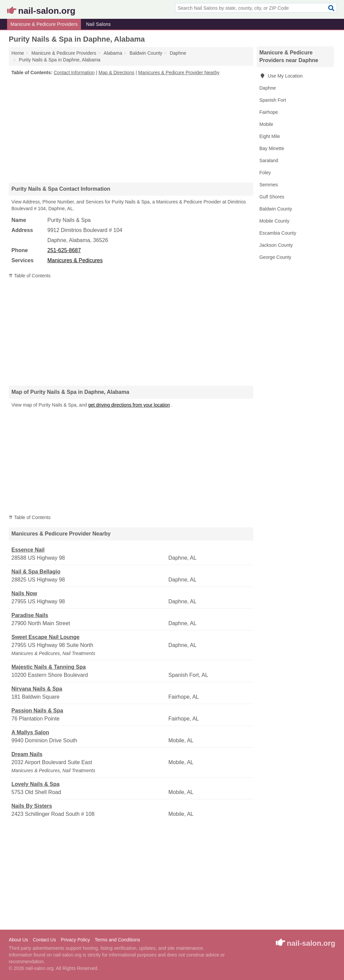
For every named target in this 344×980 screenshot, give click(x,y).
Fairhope (269, 112)
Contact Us (44, 940)
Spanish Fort (273, 100)
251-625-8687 (64, 250)
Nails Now (24, 593)
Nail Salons (98, 24)
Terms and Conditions (117, 940)
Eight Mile (270, 136)
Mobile (266, 124)
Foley (265, 173)
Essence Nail (28, 550)
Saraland (269, 160)
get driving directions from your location (129, 405)
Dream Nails (27, 754)
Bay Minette (272, 148)
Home (18, 53)
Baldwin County (276, 209)
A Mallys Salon (30, 732)
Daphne (268, 88)
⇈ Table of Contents (30, 276)
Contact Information (74, 73)
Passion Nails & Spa (37, 711)
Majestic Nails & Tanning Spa (49, 667)
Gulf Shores (272, 197)
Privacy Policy (75, 940)
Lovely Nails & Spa (35, 784)
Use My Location (281, 76)
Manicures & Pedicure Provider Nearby (179, 73)
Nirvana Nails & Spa (37, 689)
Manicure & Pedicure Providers (44, 24)
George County (275, 257)
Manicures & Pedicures (75, 260)
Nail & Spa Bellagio (36, 572)
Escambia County (278, 233)
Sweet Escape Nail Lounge (46, 637)
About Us (18, 940)
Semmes (269, 185)
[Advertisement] (131, 129)
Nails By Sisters (32, 806)
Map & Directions (116, 73)
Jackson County (276, 245)
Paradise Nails (30, 615)
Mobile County (274, 221)
